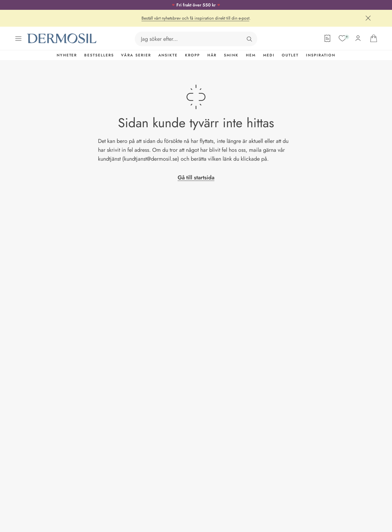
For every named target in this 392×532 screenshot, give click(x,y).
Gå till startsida (196, 178)
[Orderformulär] (327, 38)
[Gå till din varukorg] (374, 38)
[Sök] (249, 39)
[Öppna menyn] (18, 39)
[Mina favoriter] (342, 38)
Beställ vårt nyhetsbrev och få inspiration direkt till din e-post (195, 18)
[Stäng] (368, 18)
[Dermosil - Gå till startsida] (62, 38)
